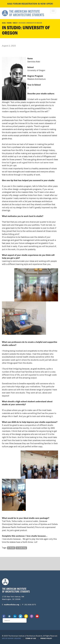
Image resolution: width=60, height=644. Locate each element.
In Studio (11, 548)
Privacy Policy (46, 638)
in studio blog (21, 548)
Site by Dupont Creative (11, 638)
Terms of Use (31, 638)
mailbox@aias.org (12, 605)
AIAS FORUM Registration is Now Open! (30, 4)
